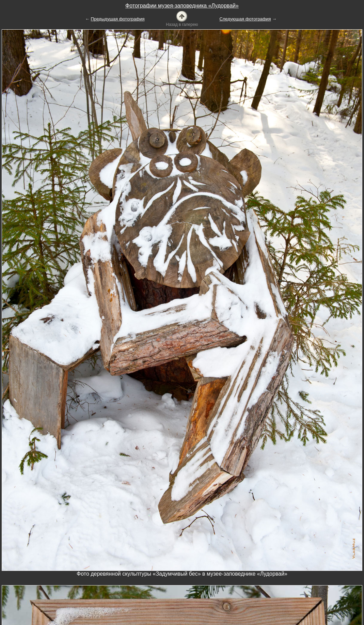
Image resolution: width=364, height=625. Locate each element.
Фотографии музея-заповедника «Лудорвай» (182, 6)
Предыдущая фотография (118, 19)
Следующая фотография (245, 19)
